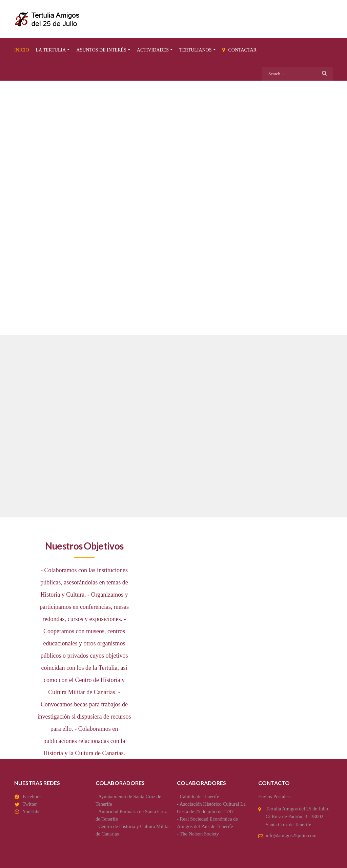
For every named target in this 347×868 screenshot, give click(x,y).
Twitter (29, 804)
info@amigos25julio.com (291, 835)
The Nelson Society (199, 834)
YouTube (31, 811)
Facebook (32, 797)
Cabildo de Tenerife (200, 797)
